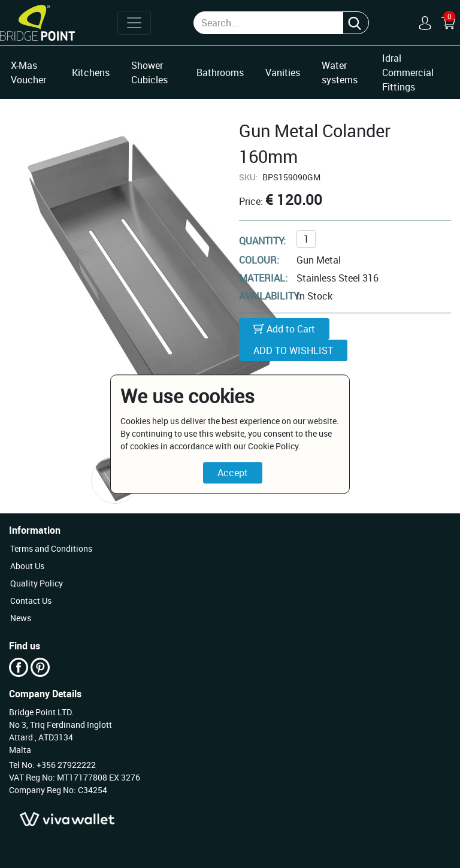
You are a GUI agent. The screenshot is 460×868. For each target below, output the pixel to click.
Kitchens (91, 72)
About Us (27, 566)
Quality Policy (37, 583)
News (21, 618)
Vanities (283, 72)
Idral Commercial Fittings (408, 72)
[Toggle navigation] (134, 23)
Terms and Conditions (51, 548)
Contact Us (31, 601)
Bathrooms (220, 72)
